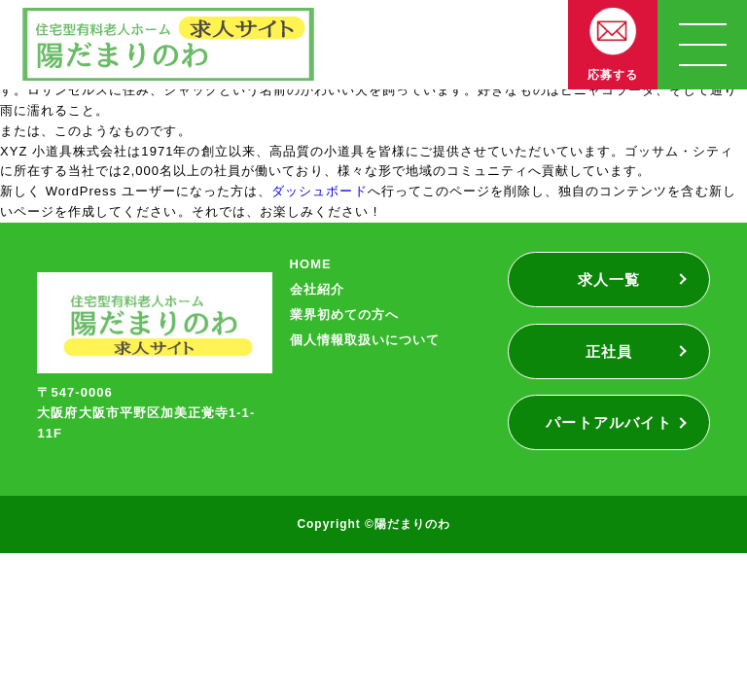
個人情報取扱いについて (365, 340)
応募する (613, 75)
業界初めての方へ (344, 315)
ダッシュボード (319, 191)
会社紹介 (317, 289)
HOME (311, 264)
